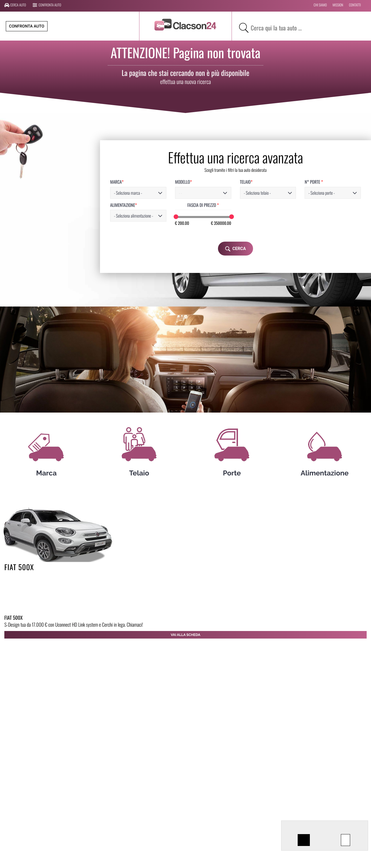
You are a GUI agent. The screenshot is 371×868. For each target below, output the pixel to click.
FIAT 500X (19, 567)
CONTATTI (355, 5)
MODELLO (134, 182)
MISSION (338, 5)
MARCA (61, 182)
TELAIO (203, 182)
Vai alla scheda (185, 635)
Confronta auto (47, 5)
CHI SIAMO (320, 5)
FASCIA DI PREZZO (157, 205)
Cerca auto (15, 5)
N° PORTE (278, 182)
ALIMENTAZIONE (68, 205)
